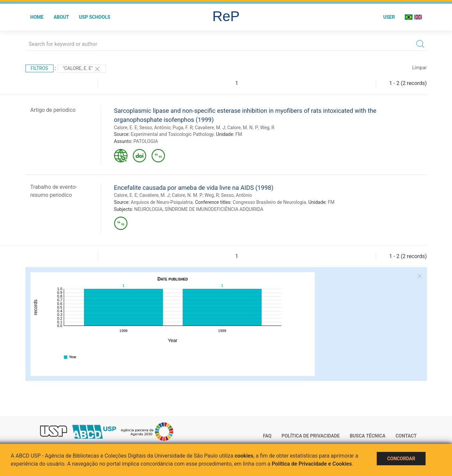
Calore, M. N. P (243, 128)
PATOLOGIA (146, 141)
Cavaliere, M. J (210, 128)
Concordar (401, 459)
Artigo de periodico (53, 110)
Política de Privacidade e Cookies (312, 464)
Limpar (419, 68)
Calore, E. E (126, 128)
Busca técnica (368, 436)
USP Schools (95, 17)
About (61, 17)
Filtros (39, 68)
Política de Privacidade (310, 436)
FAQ (267, 436)
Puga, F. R (183, 128)
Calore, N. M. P (187, 195)
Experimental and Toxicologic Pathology (172, 134)
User (389, 17)
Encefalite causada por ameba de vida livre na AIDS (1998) (194, 188)
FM (239, 134)
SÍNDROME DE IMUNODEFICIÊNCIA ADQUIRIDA (214, 209)
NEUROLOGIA (148, 209)
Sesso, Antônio (155, 128)
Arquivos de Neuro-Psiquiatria (162, 202)
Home (37, 17)
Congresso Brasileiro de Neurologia (269, 202)
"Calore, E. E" (81, 69)
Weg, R (267, 128)
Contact (406, 436)
